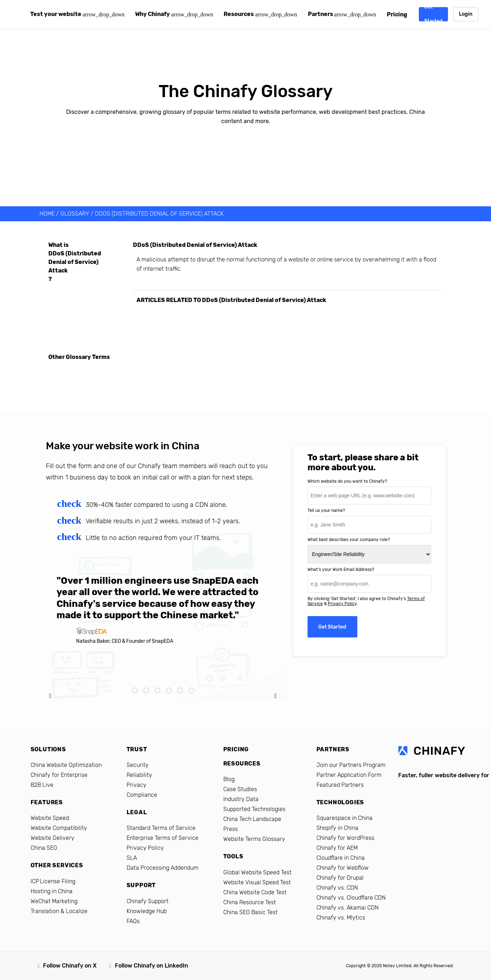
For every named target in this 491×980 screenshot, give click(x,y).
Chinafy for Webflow (343, 868)
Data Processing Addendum (162, 868)
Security (138, 765)
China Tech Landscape (252, 819)
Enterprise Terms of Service (162, 838)
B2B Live (42, 785)
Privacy (137, 785)
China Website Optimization (66, 765)
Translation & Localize (59, 911)
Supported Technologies (254, 809)
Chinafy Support (148, 901)
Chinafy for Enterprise (59, 775)
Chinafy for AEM (337, 848)
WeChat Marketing (54, 901)
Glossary (75, 214)
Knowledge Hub (147, 911)
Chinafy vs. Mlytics (341, 918)
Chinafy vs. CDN (337, 888)
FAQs (133, 921)
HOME (47, 214)
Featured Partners (340, 785)
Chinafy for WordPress (345, 838)
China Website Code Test (255, 892)
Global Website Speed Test (257, 872)
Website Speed (50, 818)
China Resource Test (250, 902)
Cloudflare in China (341, 858)
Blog (229, 779)
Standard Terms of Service (161, 828)
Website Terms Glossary (254, 839)
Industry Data (241, 799)
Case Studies (240, 789)
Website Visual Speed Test (257, 882)
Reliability (139, 775)
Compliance (142, 795)
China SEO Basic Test (250, 912)
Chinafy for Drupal (340, 878)
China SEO (44, 848)
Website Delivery (52, 838)
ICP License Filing (53, 881)
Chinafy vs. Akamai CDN (348, 908)
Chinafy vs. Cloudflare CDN (351, 898)
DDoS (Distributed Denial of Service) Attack (159, 214)
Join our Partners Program (351, 765)
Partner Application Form (349, 775)
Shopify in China (337, 828)
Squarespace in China (345, 818)
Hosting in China (52, 891)
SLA (132, 858)
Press (231, 829)
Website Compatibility (59, 828)
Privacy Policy (342, 604)
